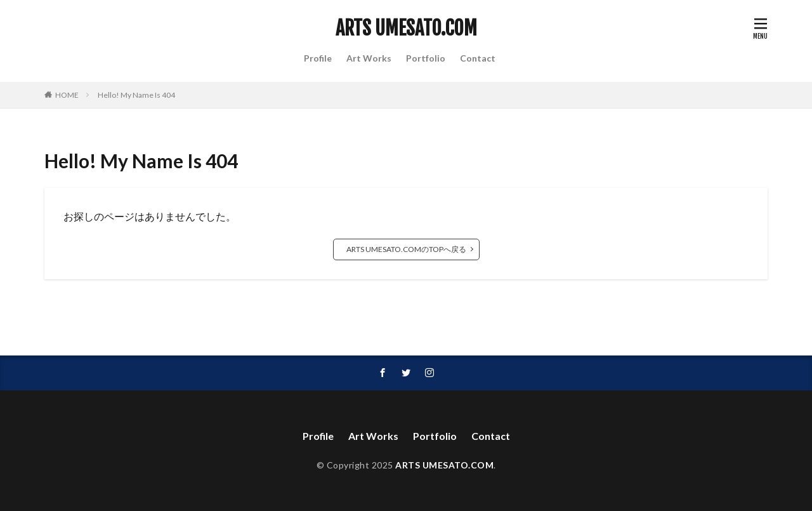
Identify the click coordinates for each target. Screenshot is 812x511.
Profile (318, 58)
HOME (67, 95)
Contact (478, 58)
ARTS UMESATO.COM (406, 29)
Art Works (369, 58)
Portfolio (426, 58)
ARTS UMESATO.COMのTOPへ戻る (406, 249)
